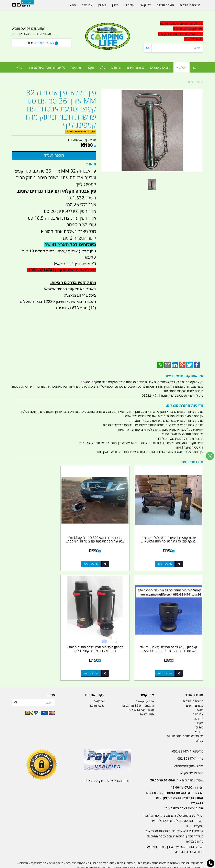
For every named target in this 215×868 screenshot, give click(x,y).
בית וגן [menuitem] (102, 5)
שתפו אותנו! (97, 687)
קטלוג (190, 82)
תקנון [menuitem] (91, 67)
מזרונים (24, 845)
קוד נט (102, 865)
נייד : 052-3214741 (190, 740)
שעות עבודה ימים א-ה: (177, 762)
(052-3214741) (42, 270)
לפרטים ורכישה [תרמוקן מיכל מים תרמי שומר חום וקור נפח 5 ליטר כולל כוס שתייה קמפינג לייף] (169, 655)
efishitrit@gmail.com (189, 747)
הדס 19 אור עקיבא (192, 755)
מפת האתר (194, 677)
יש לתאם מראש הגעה (76, 270)
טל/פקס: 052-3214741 (188, 733)
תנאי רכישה (147, 696)
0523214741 (137, 691)
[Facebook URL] (29, 5)
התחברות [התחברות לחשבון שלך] (27, 2)
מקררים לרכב (38, 845)
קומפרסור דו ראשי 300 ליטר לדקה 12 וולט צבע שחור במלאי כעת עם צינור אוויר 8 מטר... (107, 532)
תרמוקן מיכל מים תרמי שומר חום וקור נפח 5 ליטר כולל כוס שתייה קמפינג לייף (173, 632)
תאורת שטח (56, 845)
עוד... (51, 677)
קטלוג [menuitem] (182, 67)
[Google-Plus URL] (24, 5)
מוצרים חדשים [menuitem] (136, 67)
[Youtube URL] (19, 5)
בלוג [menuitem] (103, 67)
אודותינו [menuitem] (116, 67)
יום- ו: (174, 779)
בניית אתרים (93, 865)
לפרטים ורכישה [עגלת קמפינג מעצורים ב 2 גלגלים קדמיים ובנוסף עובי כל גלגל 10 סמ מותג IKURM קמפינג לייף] (169, 555)
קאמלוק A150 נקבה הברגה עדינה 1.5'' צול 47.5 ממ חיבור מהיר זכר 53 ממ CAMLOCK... (42, 532)
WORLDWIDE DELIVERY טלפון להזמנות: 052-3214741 (31, 31)
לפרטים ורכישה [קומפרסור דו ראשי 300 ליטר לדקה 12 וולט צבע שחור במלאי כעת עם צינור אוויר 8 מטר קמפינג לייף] (103, 555)
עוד (20, 67)
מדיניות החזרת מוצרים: (185, 405)
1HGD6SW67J (77, 140)
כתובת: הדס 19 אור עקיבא (138, 687)
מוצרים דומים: (192, 462)
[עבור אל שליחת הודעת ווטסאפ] (210, 456)
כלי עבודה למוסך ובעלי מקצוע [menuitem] (47, 67)
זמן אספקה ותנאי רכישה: (183, 376)
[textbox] (173, 31)
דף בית (200, 82)
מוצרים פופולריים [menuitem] (160, 67)
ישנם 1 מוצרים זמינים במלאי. (81, 131)
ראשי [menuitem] (196, 67)
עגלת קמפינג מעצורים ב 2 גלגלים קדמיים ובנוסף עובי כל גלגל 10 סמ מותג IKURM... (173, 532)
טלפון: (150, 691)
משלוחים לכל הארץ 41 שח (70, 245)
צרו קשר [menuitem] (76, 67)
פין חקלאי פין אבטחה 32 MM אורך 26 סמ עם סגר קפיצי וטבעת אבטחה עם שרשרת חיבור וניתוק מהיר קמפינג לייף (60, 109)
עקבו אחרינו (95, 677)
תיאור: (91, 164)
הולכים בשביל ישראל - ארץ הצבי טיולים (107, 762)
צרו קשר (147, 677)
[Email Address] (14, 5)
